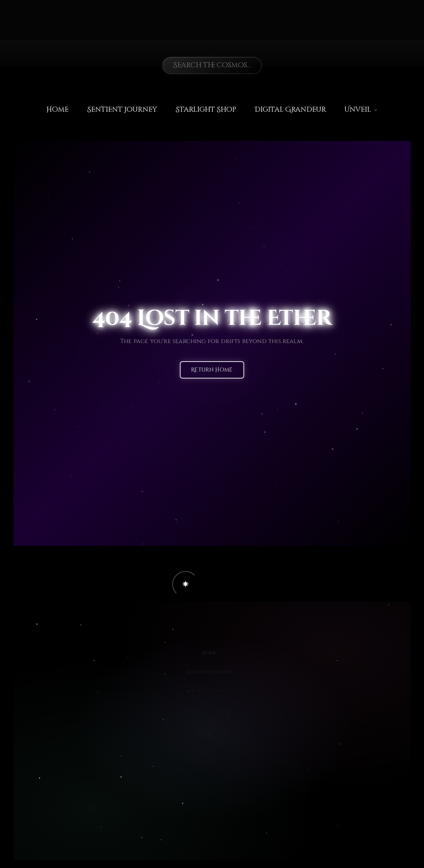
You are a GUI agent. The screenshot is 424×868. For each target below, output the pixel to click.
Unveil (361, 110)
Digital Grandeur (290, 110)
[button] (185, 584)
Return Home (212, 370)
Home (57, 110)
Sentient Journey (122, 110)
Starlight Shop (206, 110)
